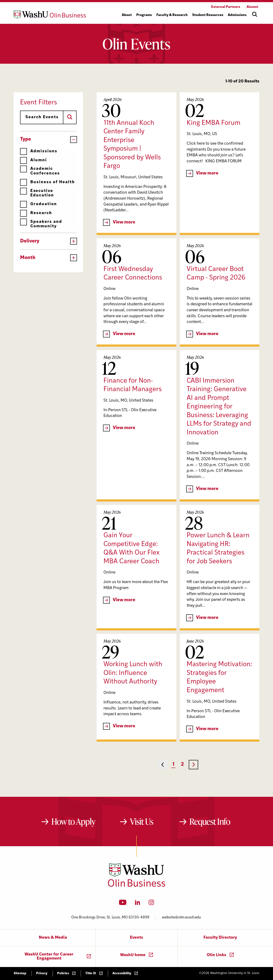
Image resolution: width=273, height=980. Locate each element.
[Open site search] (255, 14)
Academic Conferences (40, 171)
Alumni (33, 160)
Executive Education (37, 193)
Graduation (38, 204)
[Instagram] (151, 904)
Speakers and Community (41, 224)
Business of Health (47, 182)
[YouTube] (123, 904)
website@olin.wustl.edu (181, 917)
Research (36, 213)
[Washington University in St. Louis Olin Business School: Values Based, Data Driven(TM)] (137, 886)
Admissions (39, 151)
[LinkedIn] (138, 904)
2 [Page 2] (182, 765)
